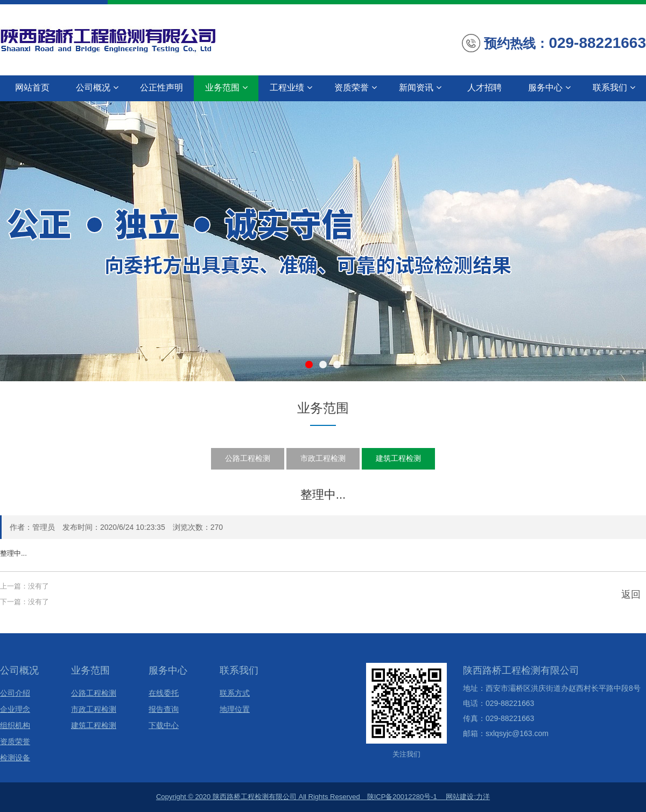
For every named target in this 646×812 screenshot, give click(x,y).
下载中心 (164, 726)
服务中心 (549, 88)
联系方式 (235, 693)
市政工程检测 (323, 458)
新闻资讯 (420, 88)
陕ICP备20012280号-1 (402, 797)
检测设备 (15, 758)
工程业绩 (291, 88)
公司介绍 (15, 693)
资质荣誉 (356, 88)
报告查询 (164, 709)
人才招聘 (484, 87)
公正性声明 (161, 87)
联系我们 (614, 88)
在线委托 (164, 693)
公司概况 (97, 88)
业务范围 (226, 88)
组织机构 (15, 726)
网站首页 (32, 87)
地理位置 (235, 709)
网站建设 (460, 797)
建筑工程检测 (398, 458)
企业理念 (15, 709)
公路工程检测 (248, 458)
